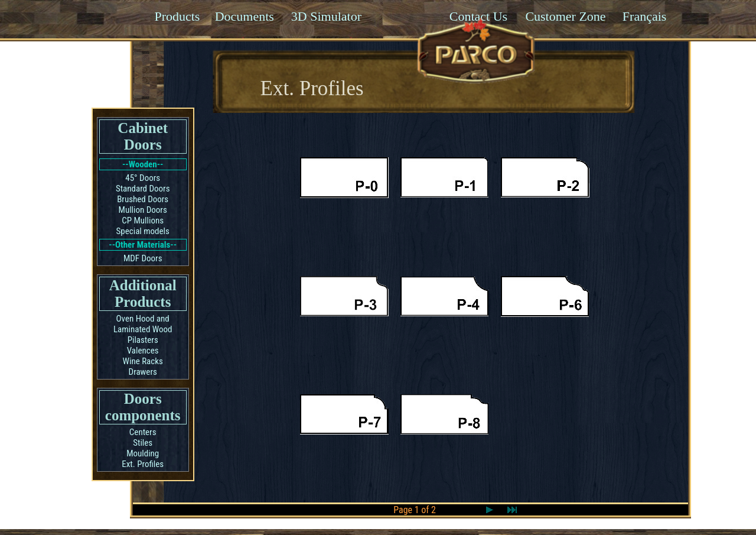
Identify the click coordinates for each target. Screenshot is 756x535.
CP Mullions (143, 221)
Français (645, 16)
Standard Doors (143, 189)
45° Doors (143, 178)
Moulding (143, 453)
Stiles (143, 443)
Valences (143, 351)
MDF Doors (143, 258)
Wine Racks (143, 361)
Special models (143, 231)
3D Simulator (326, 16)
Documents (245, 16)
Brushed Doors (143, 199)
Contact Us (478, 16)
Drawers (143, 372)
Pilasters (143, 340)
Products (177, 16)
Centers (143, 432)
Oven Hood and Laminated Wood (143, 324)
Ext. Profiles (143, 464)
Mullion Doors (143, 210)
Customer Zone (565, 16)
